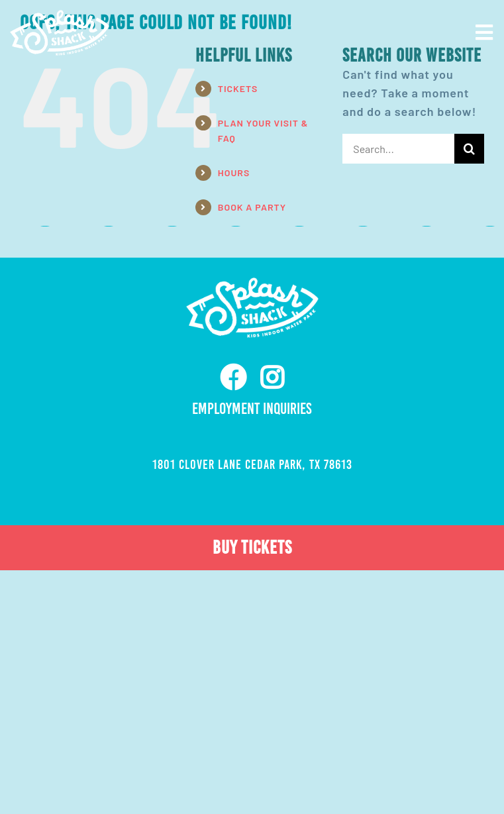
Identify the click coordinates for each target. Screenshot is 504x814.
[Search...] (398, 149)
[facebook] (233, 378)
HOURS (234, 173)
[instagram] (272, 378)
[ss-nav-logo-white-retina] (60, 16)
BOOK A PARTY (252, 207)
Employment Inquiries (252, 409)
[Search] (469, 149)
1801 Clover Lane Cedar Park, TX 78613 (252, 464)
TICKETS (238, 88)
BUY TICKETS (252, 547)
